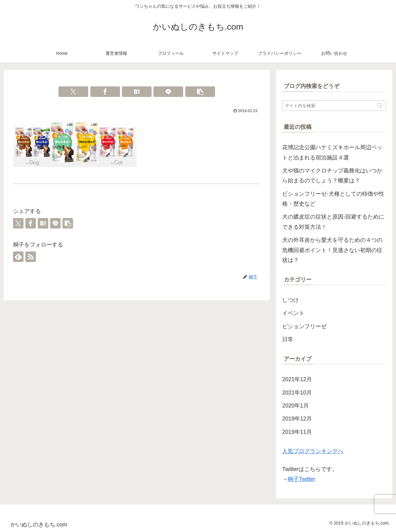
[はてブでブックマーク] (137, 92)
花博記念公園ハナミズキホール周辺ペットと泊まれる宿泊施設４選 (332, 152)
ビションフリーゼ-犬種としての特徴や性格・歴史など (333, 199)
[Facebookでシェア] (105, 92)
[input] (334, 106)
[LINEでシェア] (168, 92)
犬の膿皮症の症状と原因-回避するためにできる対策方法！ (333, 222)
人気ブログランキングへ (313, 451)
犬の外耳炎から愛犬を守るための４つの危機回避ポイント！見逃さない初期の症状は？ (332, 250)
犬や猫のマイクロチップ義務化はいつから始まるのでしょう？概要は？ (332, 176)
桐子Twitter (301, 479)
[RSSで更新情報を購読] (31, 257)
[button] (200, 92)
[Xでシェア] (73, 92)
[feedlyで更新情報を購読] (18, 257)
